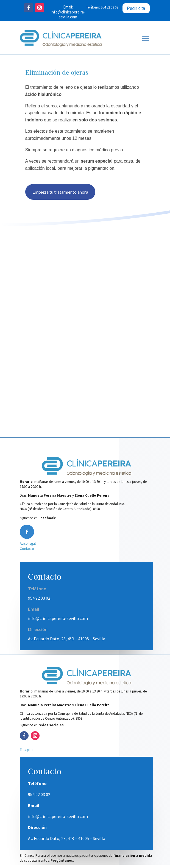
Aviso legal (28, 547)
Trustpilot (27, 753)
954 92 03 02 (39, 601)
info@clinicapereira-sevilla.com (68, 14)
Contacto (27, 552)
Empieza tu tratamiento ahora (60, 195)
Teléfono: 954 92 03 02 (102, 7)
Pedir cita (136, 8)
